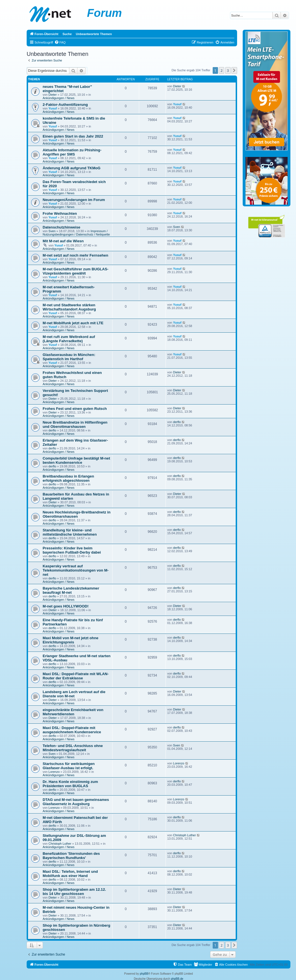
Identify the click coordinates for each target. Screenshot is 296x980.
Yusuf (53, 108)
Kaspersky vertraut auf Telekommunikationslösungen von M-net (76, 570)
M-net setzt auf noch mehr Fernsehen (75, 255)
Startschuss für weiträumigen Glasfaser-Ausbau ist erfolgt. (69, 766)
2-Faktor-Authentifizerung (65, 105)
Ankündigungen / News (58, 98)
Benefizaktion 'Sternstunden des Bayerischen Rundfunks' (71, 856)
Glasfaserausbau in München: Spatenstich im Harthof (69, 357)
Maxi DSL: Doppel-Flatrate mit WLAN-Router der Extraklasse (76, 676)
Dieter (53, 95)
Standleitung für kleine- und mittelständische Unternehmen (70, 532)
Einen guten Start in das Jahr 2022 (73, 136)
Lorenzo (54, 772)
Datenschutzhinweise (61, 227)
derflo (52, 430)
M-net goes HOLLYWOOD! (66, 606)
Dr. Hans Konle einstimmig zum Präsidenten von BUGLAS (70, 784)
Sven (52, 231)
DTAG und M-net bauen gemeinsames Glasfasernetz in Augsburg (76, 802)
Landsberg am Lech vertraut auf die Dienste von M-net (74, 694)
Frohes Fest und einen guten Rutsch (75, 409)
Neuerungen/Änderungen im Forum (74, 200)
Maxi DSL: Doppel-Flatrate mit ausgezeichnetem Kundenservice (72, 730)
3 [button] (228, 70)
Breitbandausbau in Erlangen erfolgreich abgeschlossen (68, 478)
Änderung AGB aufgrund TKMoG (72, 168)
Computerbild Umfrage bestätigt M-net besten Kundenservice (76, 460)
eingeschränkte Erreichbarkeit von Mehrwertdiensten (73, 712)
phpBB (144, 974)
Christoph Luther (60, 844)
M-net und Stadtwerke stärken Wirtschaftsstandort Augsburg (69, 307)
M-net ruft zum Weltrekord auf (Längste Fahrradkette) (69, 339)
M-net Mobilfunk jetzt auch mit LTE (73, 323)
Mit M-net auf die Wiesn (63, 241)
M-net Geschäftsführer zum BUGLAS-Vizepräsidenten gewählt (75, 271)
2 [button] (222, 70)
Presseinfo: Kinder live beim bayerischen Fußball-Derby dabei (72, 550)
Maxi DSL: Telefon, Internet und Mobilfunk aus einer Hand (70, 874)
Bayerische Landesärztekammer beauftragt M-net (71, 590)
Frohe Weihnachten (60, 213)
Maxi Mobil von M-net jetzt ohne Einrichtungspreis (71, 640)
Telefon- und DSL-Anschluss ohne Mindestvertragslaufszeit (73, 748)
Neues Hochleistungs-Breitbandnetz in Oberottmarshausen (77, 514)
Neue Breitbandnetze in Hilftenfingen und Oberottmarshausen (75, 424)
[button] (234, 70)
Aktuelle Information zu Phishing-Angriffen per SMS (72, 152)
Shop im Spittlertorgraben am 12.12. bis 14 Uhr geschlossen (74, 892)
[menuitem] (60, 42)
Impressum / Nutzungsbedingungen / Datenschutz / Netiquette (76, 233)
